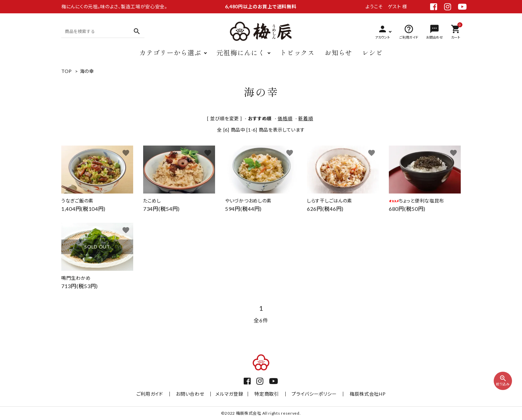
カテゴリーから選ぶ (170, 52)
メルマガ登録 (231, 394)
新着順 (306, 118)
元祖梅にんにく (241, 52)
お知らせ (338, 52)
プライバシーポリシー (311, 394)
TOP (67, 71)
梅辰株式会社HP (361, 394)
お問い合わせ (193, 394)
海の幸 (87, 71)
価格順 (285, 118)
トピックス (297, 52)
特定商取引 (267, 394)
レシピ (373, 52)
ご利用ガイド (156, 394)
